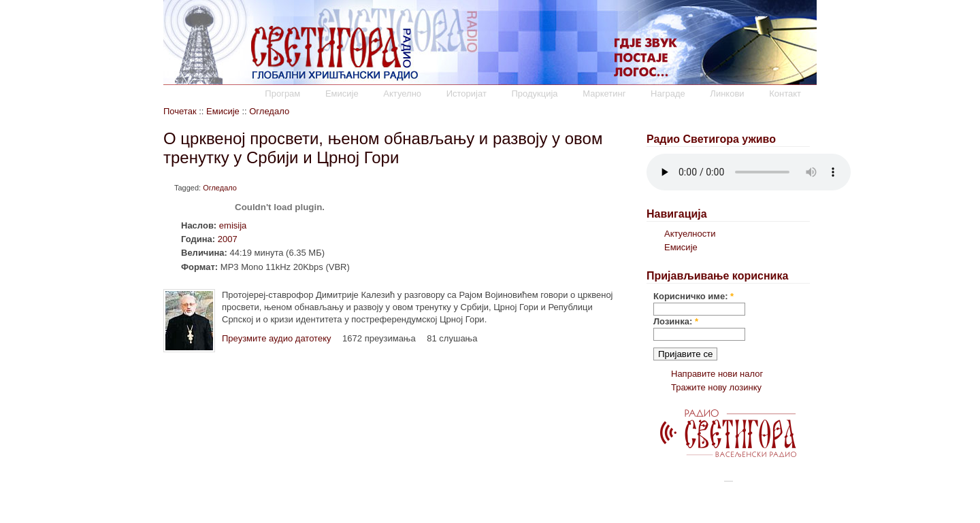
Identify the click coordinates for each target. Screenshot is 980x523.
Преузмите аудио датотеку (276, 338)
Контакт (785, 94)
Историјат (467, 94)
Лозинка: (676, 321)
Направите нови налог (717, 374)
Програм (282, 94)
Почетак (180, 111)
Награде (668, 94)
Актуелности (690, 234)
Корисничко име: (693, 296)
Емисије (342, 94)
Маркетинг (604, 94)
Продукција (534, 94)
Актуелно (402, 94)
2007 (228, 239)
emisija (233, 225)
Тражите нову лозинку (716, 387)
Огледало (269, 111)
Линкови (727, 94)
